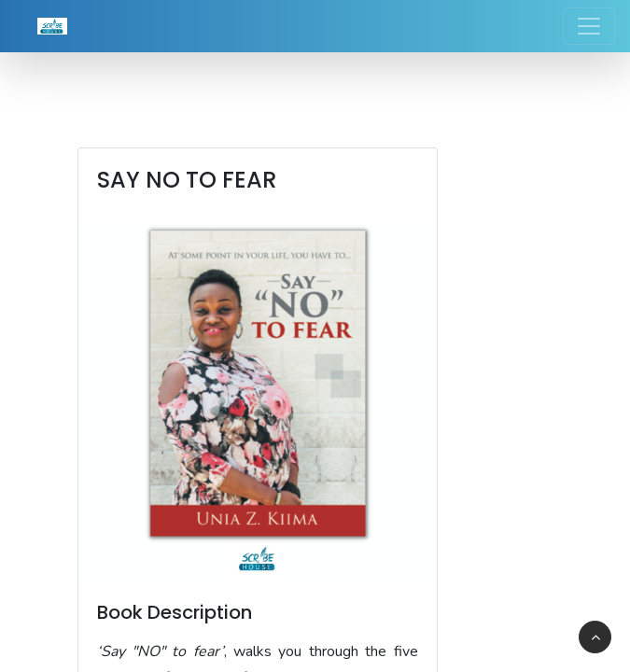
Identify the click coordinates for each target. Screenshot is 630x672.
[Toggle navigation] (589, 26)
